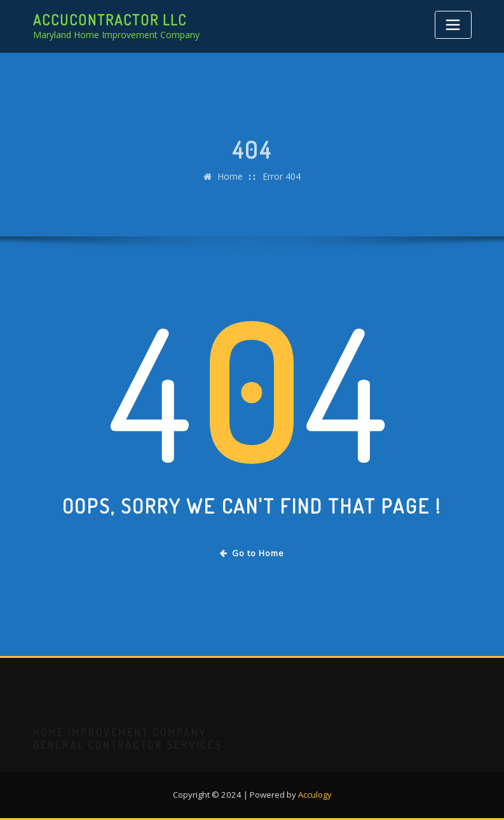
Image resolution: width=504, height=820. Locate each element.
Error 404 (282, 184)
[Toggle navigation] (453, 25)
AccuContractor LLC (110, 20)
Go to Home (252, 553)
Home (230, 184)
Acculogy (315, 795)
